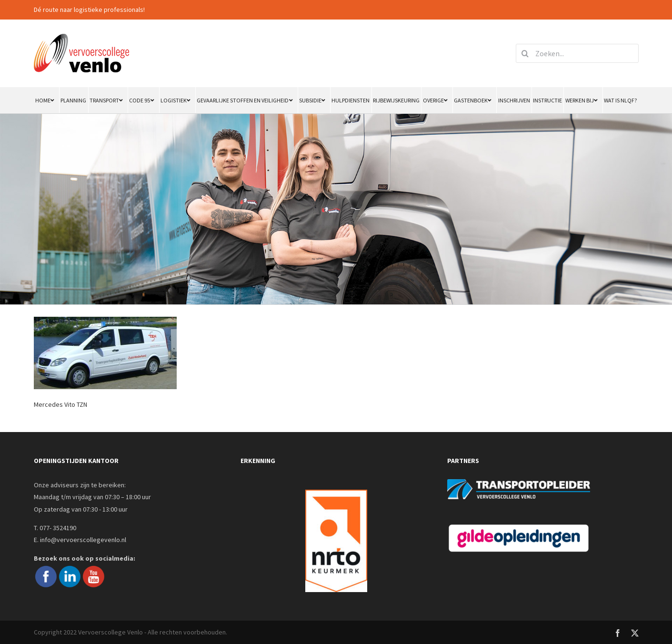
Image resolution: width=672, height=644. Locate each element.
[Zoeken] (525, 53)
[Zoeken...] (577, 53)
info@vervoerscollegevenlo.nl (83, 540)
